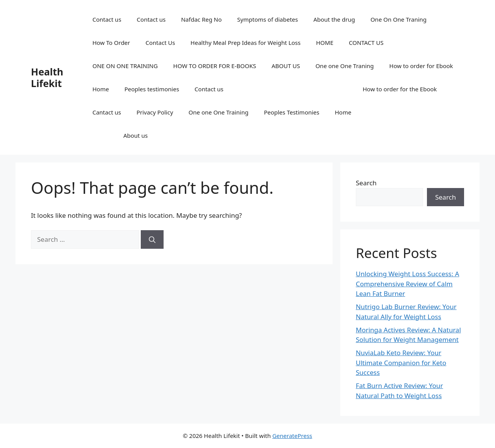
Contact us (107, 19)
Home (101, 89)
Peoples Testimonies (291, 112)
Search (366, 183)
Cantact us (107, 112)
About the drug (334, 19)
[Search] (152, 239)
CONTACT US (366, 43)
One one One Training (219, 112)
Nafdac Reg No (201, 19)
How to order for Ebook (421, 66)
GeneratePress (292, 436)
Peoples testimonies (152, 89)
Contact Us (160, 43)
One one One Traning (345, 66)
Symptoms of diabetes (267, 19)
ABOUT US (286, 66)
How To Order (111, 43)
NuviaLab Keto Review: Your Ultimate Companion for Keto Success (401, 363)
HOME (325, 43)
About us (136, 135)
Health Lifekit (47, 77)
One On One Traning (399, 19)
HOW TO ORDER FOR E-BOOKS (215, 66)
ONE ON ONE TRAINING (125, 66)
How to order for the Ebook (400, 89)
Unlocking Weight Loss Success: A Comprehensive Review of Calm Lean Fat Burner (407, 284)
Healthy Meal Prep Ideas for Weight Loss (246, 43)
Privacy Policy (155, 112)
